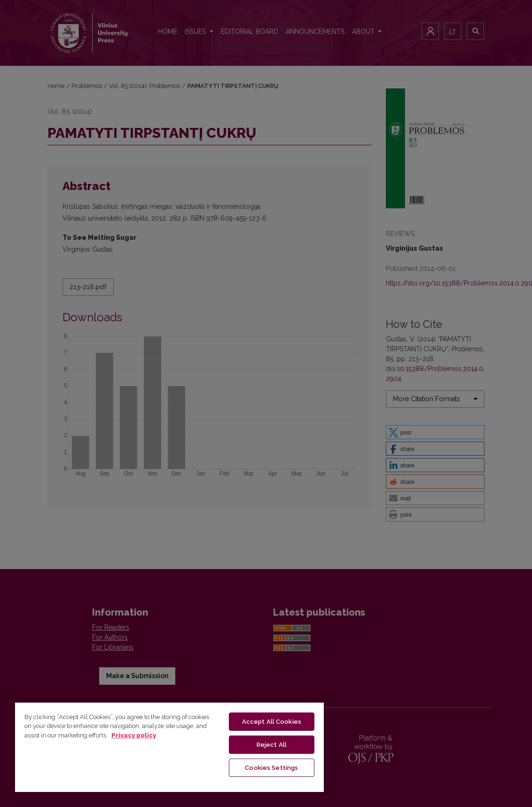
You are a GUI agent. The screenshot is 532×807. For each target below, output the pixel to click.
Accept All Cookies (272, 722)
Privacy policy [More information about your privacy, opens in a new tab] (134, 735)
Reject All (272, 745)
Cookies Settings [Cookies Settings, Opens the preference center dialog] (271, 768)
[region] (169, 747)
